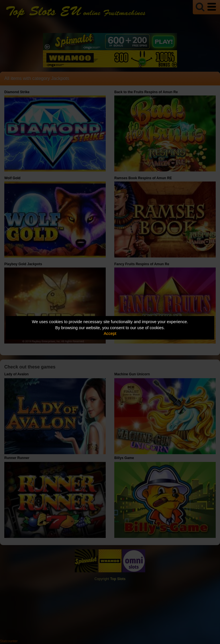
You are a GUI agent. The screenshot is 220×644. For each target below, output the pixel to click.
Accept (110, 333)
